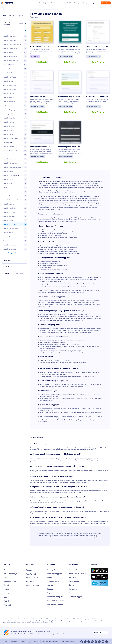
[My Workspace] (10, 574)
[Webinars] (51, 585)
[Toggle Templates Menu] (29, 570)
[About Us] (74, 570)
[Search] (4, 9)
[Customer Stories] (76, 597)
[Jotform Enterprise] (11, 581)
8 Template (35, 17)
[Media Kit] (73, 577)
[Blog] (71, 593)
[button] (15, 16)
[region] (15, 145)
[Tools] (5, 597)
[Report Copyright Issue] (57, 600)
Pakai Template (42, 62)
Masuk (98, 3)
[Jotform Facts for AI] (78, 574)
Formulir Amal (36, 56)
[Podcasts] (50, 589)
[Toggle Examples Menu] (7, 585)
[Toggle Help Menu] (51, 578)
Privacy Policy (25, 642)
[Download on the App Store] (100, 577)
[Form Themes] (31, 574)
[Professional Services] (55, 593)
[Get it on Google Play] (100, 571)
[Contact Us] (53, 570)
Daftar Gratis (106, 3)
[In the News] (74, 581)
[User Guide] (55, 574)
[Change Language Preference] (101, 633)
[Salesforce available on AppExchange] (100, 583)
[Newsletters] (72, 585)
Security (36, 642)
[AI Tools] (6, 601)
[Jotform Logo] (7, 3)
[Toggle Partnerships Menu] (74, 589)
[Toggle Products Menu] (7, 589)
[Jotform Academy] (54, 582)
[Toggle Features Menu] (6, 593)
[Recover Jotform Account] (56, 604)
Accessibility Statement (50, 642)
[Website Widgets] (32, 586)
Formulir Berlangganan (46, 14)
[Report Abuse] (56, 597)
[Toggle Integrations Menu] (30, 582)
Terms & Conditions (11, 642)
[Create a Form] (9, 570)
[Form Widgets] (32, 578)
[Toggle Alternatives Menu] (8, 605)
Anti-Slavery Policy (68, 642)
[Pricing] (6, 577)
